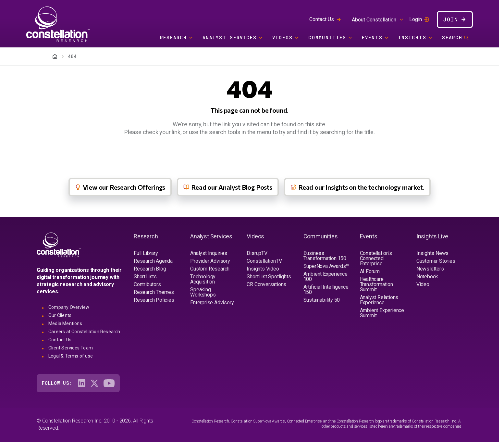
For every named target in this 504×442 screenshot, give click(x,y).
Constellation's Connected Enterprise (376, 258)
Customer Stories (436, 261)
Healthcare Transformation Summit (376, 284)
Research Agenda (153, 261)
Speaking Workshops (203, 292)
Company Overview (69, 307)
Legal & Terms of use (71, 356)
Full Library (146, 253)
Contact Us (322, 19)
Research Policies (154, 300)
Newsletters (430, 269)
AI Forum (370, 271)
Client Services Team (71, 348)
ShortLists (145, 277)
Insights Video (263, 269)
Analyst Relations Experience (379, 300)
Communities (327, 38)
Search (452, 38)
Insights (412, 38)
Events (372, 38)
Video (423, 284)
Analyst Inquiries (209, 253)
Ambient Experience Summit (382, 313)
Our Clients (60, 315)
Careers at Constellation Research (84, 332)
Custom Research (210, 269)
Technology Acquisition (203, 279)
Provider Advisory (210, 261)
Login (416, 19)
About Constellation (374, 20)
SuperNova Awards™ (326, 266)
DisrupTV (257, 253)
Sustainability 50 (322, 300)
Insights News (432, 253)
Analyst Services (230, 38)
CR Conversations (266, 284)
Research (173, 38)
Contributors (147, 284)
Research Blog (150, 269)
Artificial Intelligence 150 (326, 290)
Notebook (427, 277)
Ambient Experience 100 (326, 277)
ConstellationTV (264, 261)
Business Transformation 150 (325, 256)
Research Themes (154, 292)
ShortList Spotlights (269, 277)
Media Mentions (65, 323)
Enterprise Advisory (212, 303)
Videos (283, 38)
